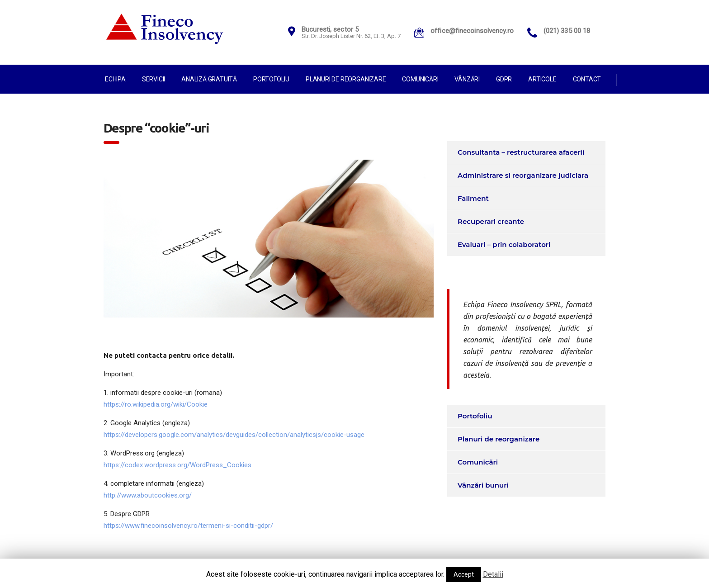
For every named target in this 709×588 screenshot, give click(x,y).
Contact (587, 79)
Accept (464, 574)
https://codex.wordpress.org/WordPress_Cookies (177, 465)
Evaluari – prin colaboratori (504, 244)
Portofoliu (271, 79)
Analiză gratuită (209, 79)
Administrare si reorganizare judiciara (523, 175)
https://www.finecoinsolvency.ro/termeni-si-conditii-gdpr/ (188, 526)
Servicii (154, 79)
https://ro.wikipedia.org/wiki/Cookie (156, 404)
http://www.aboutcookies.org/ (148, 495)
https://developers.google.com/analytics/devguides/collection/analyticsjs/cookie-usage (234, 435)
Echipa (115, 79)
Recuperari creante (491, 221)
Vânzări (467, 79)
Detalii (493, 574)
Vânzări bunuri (483, 485)
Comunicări (420, 79)
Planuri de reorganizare (346, 79)
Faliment (473, 198)
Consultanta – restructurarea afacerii (521, 152)
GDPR (504, 79)
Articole (542, 79)
